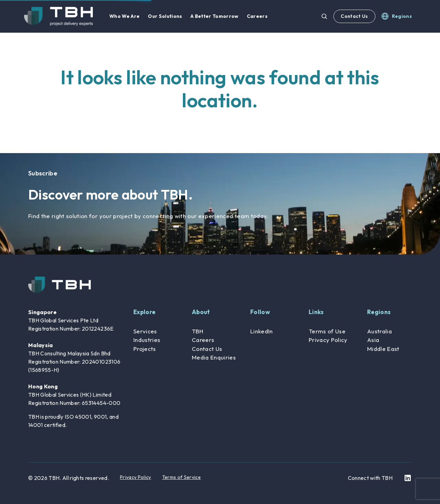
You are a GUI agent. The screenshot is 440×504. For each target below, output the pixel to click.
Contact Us (354, 16)
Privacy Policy (328, 340)
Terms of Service (181, 477)
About (201, 312)
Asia (373, 340)
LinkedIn (262, 331)
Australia (379, 331)
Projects (145, 349)
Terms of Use (327, 331)
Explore (144, 312)
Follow (260, 312)
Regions (379, 312)
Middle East (383, 349)
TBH (197, 331)
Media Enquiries (214, 357)
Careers (203, 340)
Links (316, 312)
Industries (147, 340)
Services (145, 331)
